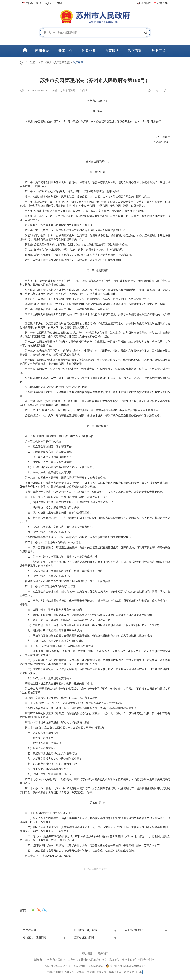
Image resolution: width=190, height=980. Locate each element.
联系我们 (103, 954)
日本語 (59, 3)
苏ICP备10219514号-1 (57, 966)
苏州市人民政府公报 (58, 62)
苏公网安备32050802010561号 (128, 966)
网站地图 (87, 954)
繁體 (39, 3)
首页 (41, 62)
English (48, 3)
